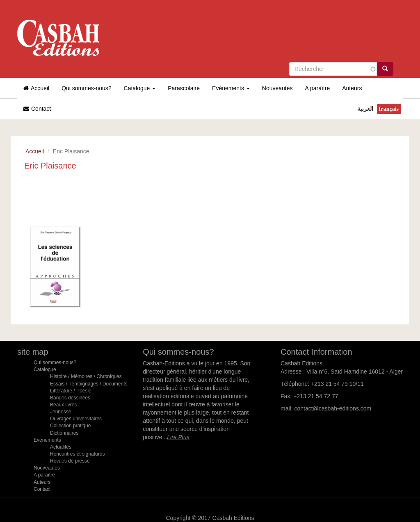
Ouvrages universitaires (76, 419)
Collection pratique (70, 426)
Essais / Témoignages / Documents (89, 384)
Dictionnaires (64, 433)
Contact (37, 109)
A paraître (318, 88)
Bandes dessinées (70, 398)
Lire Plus (178, 437)
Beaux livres (63, 405)
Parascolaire (184, 88)
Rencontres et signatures (77, 454)
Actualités (61, 447)
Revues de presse (70, 461)
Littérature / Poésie (71, 391)
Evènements (231, 88)
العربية (365, 109)
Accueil (36, 88)
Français (389, 109)
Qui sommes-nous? (86, 88)
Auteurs (352, 88)
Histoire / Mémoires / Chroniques (86, 376)
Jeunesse (60, 412)
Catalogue (140, 88)
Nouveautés (277, 88)
